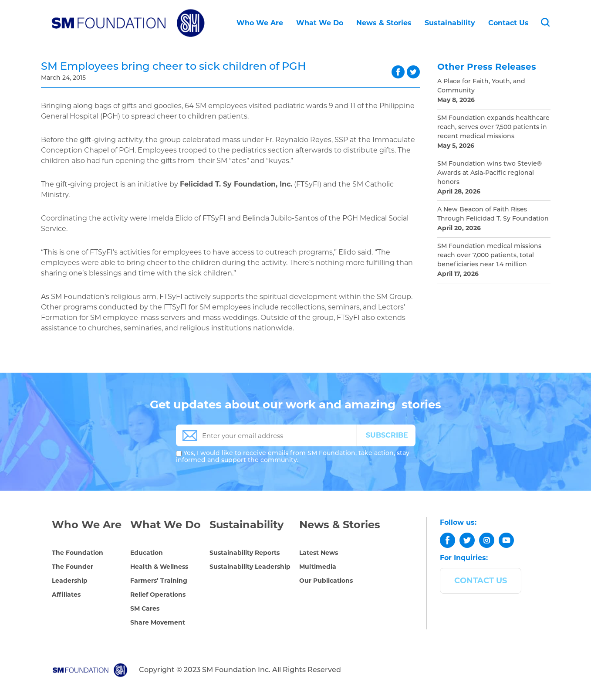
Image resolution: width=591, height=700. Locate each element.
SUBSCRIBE (387, 435)
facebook (398, 72)
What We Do (320, 23)
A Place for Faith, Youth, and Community (481, 86)
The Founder (73, 567)
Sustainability (450, 23)
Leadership (70, 581)
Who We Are (260, 23)
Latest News (319, 553)
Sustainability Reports (245, 553)
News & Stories (384, 23)
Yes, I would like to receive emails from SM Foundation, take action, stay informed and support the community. (293, 457)
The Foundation (78, 553)
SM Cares (145, 608)
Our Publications (326, 581)
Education (147, 553)
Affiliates (66, 595)
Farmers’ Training (159, 581)
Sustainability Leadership (250, 567)
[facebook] (447, 540)
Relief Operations (158, 595)
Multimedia (318, 567)
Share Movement (158, 622)
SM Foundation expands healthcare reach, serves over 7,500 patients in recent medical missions (493, 127)
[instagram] (487, 540)
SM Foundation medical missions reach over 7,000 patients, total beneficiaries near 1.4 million (489, 256)
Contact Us (508, 23)
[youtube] (506, 540)
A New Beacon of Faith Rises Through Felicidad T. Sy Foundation (493, 214)
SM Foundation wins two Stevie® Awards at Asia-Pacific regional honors (490, 173)
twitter (413, 72)
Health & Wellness (159, 567)
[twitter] (467, 540)
